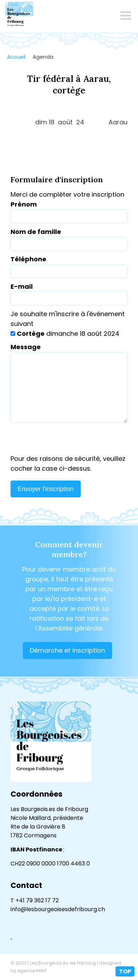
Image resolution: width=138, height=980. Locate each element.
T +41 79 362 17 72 (35, 900)
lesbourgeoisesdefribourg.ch (19, 16)
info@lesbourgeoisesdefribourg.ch (58, 909)
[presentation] (69, 440)
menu (126, 16)
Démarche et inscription (67, 650)
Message (26, 347)
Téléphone (28, 259)
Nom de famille (36, 232)
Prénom (24, 204)
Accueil (16, 57)
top (125, 971)
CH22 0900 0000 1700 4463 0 (50, 864)
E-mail (22, 286)
